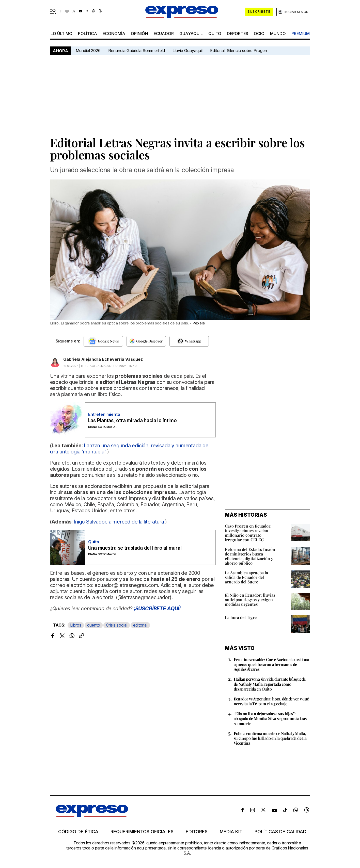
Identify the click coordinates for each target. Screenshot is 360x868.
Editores (197, 832)
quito (215, 34)
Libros (76, 625)
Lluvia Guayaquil (187, 51)
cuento (94, 625)
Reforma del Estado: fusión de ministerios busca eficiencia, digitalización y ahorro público (250, 556)
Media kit (231, 832)
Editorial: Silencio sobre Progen (239, 51)
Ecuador (164, 34)
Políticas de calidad (280, 832)
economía (114, 34)
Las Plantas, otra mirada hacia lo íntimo (132, 421)
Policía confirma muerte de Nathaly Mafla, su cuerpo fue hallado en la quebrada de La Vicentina (270, 738)
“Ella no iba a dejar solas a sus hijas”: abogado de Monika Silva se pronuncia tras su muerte (270, 718)
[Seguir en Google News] (103, 341)
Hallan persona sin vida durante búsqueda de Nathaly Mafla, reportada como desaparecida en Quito (270, 684)
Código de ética (78, 832)
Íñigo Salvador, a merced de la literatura (119, 522)
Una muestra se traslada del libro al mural (135, 548)
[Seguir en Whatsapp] (189, 341)
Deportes (238, 34)
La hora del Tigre (241, 617)
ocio (259, 34)
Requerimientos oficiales (142, 832)
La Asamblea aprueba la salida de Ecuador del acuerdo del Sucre (246, 577)
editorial (140, 625)
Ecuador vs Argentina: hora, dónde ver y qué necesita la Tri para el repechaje (271, 701)
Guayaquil (191, 34)
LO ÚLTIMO (61, 34)
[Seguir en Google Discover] (146, 341)
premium (301, 34)
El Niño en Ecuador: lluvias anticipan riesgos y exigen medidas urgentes (250, 600)
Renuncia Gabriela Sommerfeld (137, 51)
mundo (278, 34)
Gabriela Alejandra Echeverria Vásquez (103, 359)
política (88, 34)
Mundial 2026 (88, 51)
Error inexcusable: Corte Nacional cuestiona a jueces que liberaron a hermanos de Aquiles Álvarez (271, 664)
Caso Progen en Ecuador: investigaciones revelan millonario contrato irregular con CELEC (248, 533)
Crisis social (117, 625)
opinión (139, 34)
